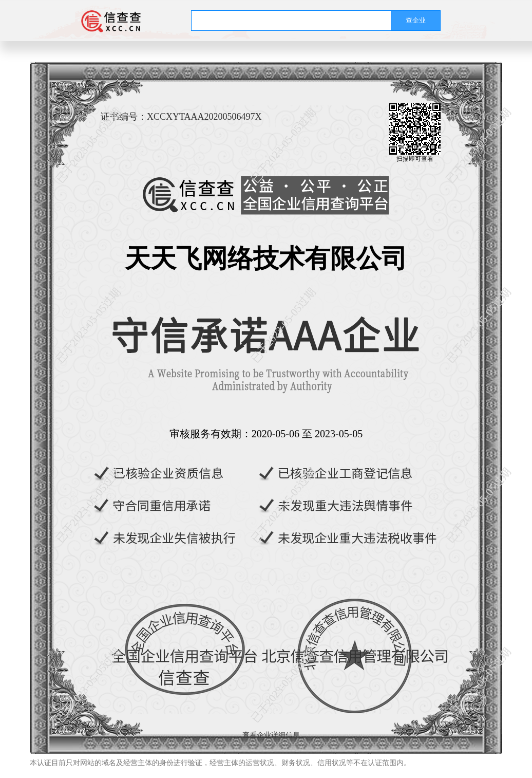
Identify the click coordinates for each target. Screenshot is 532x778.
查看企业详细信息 (271, 735)
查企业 (416, 20)
